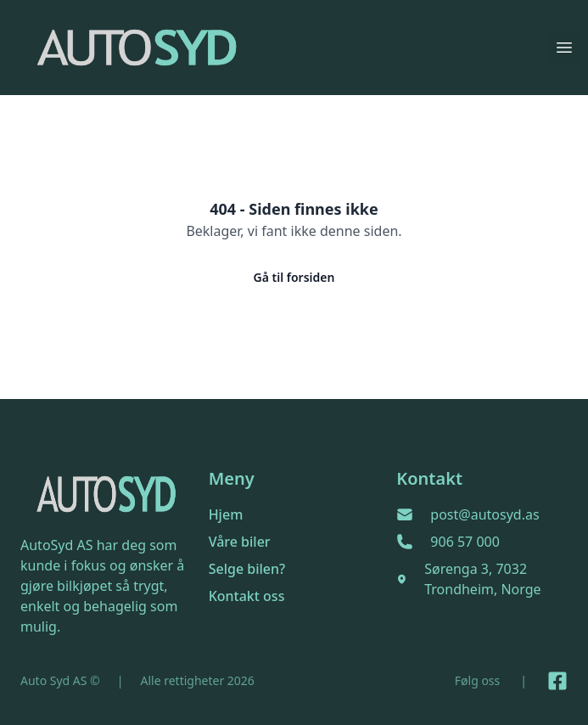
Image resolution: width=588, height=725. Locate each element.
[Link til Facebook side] (557, 681)
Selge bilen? (247, 569)
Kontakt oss (247, 596)
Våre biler (240, 542)
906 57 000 (465, 542)
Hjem (226, 514)
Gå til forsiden (294, 277)
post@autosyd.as (484, 514)
